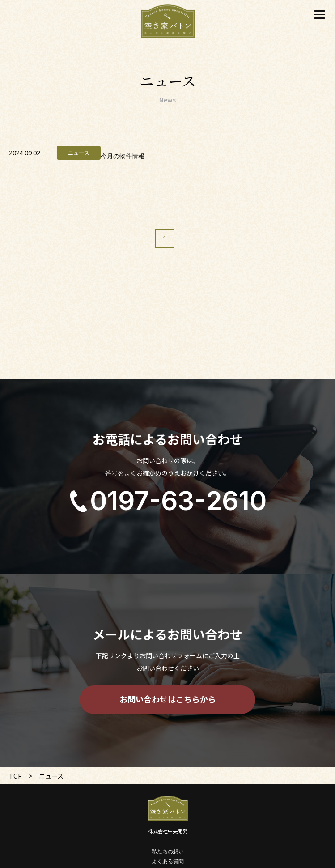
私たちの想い (168, 851)
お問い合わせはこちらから (168, 699)
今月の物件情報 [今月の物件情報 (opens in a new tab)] (123, 156)
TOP (15, 776)
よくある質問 (168, 861)
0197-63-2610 (178, 501)
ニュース (79, 153)
